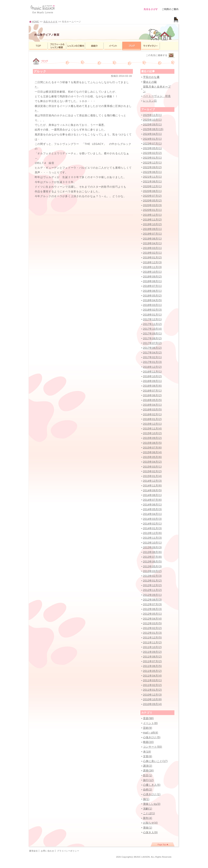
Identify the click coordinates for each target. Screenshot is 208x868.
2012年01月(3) (153, 633)
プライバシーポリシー (68, 851)
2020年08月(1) (153, 191)
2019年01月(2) (153, 257)
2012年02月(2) (153, 628)
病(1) (146, 799)
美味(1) (148, 828)
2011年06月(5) (153, 666)
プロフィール (57, 46)
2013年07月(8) (153, 557)
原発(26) (148, 770)
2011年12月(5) (153, 638)
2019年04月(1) (153, 243)
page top (163, 844)
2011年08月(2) (153, 657)
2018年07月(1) (153, 286)
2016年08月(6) (153, 386)
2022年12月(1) (153, 163)
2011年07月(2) (153, 661)
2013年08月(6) (153, 552)
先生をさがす (151, 9)
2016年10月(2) (153, 376)
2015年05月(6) (153, 457)
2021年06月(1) (153, 181)
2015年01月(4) (153, 476)
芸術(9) (148, 728)
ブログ (132, 46)
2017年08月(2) (153, 338)
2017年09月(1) (153, 333)
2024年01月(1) (153, 139)
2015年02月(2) (153, 471)
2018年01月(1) (153, 315)
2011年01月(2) (153, 690)
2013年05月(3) (153, 566)
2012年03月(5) (153, 623)
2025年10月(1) (153, 120)
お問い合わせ (47, 851)
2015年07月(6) (153, 448)
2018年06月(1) (153, 291)
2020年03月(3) (153, 205)
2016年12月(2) (153, 367)
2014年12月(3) (153, 481)
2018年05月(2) (153, 296)
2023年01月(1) (153, 158)
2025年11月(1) (153, 115)
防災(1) (148, 775)
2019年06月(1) (153, 239)
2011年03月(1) (153, 680)
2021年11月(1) (153, 177)
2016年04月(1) (153, 405)
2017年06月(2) (153, 348)
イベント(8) (150, 723)
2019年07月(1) (153, 234)
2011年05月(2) (153, 671)
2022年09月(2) (153, 167)
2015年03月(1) (153, 467)
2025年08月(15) (153, 129)
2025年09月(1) (153, 124)
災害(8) (148, 756)
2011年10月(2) (153, 647)
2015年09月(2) (153, 438)
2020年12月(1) (153, 186)
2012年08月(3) (153, 600)
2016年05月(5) (153, 400)
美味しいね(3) (152, 804)
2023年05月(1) (153, 148)
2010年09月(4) (153, 704)
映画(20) (148, 742)
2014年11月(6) (153, 485)
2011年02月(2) (153, 685)
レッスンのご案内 (76, 46)
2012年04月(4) (153, 619)
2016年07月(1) (153, 391)
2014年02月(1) (153, 524)
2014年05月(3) (153, 509)
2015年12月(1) (153, 424)
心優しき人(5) (152, 785)
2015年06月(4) (153, 452)
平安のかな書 (151, 77)
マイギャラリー (150, 46)
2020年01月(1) (153, 210)
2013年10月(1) (153, 543)
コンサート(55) (153, 747)
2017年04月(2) (153, 353)
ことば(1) (149, 813)
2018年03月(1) (153, 305)
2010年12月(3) (153, 695)
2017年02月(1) (153, 357)
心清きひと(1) (152, 794)
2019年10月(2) (153, 224)
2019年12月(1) (153, 215)
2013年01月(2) (153, 581)
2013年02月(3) (153, 576)
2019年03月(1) (153, 248)
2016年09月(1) (153, 381)
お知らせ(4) (150, 823)
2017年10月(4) (153, 329)
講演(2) (148, 766)
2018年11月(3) (153, 267)
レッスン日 (150, 101)
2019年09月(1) (153, 229)
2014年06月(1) (153, 505)
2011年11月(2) (153, 642)
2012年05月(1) (153, 614)
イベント (113, 46)
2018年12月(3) (153, 262)
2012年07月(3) (153, 604)
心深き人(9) (150, 832)
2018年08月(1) (153, 281)
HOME (35, 22)
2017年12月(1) (153, 319)
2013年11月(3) (153, 538)
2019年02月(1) (153, 253)
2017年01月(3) (153, 362)
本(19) (147, 752)
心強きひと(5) (152, 737)
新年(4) (148, 818)
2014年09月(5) (153, 490)
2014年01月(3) (153, 528)
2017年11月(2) (153, 324)
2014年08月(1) (153, 495)
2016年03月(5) (153, 409)
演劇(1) (148, 809)
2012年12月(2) (153, 585)
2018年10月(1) (153, 272)
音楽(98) (148, 718)
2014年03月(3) (153, 519)
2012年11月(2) (153, 590)
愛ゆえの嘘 (150, 82)
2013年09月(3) (153, 547)
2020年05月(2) (153, 200)
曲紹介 (94, 46)
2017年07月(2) (153, 343)
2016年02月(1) (153, 414)
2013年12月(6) (153, 533)
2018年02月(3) (153, 310)
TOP (38, 46)
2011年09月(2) (153, 652)
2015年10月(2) (153, 433)
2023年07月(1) (153, 144)
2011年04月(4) (153, 676)
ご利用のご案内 (170, 9)
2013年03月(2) (153, 571)
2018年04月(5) (153, 300)
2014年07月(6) (153, 500)
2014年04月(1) (153, 514)
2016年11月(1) (153, 372)
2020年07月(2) (153, 196)
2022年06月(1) (153, 172)
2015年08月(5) (153, 443)
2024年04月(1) (153, 134)
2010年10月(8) (153, 699)
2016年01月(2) (153, 419)
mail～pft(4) (151, 733)
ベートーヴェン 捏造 (157, 96)
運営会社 (34, 851)
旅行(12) (148, 780)
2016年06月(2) (153, 395)
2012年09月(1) (153, 595)
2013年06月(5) (153, 562)
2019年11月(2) (153, 220)
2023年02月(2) (153, 153)
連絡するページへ (171, 56)
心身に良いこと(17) (155, 761)
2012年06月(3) (153, 609)
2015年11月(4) (153, 429)
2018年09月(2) (153, 277)
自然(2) (148, 790)
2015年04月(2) (153, 462)
